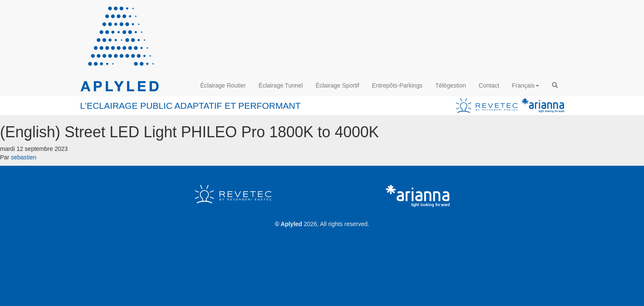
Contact (489, 85)
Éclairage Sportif (337, 85)
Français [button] (526, 85)
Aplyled (291, 224)
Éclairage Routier (223, 85)
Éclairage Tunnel (281, 85)
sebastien (24, 157)
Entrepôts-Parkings (397, 85)
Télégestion (450, 85)
